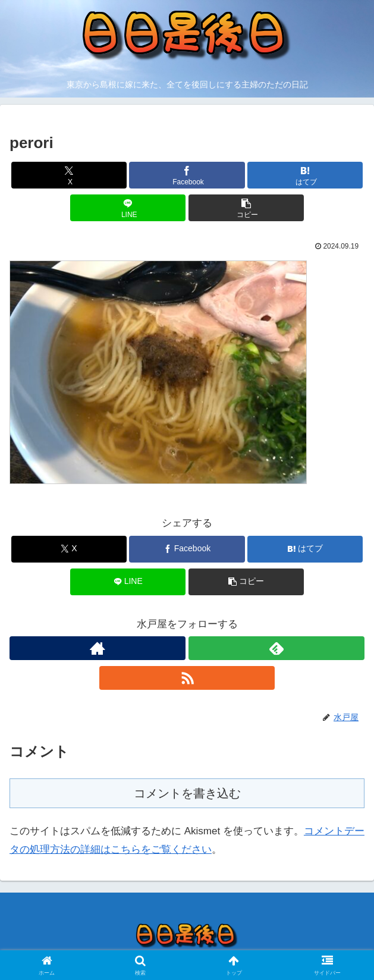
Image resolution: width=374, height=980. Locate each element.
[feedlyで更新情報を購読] (276, 648)
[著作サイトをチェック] (98, 648)
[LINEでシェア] (128, 208)
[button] (246, 208)
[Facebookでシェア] (187, 175)
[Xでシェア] (69, 175)
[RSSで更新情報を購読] (187, 678)
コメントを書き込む (187, 793)
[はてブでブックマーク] (305, 175)
